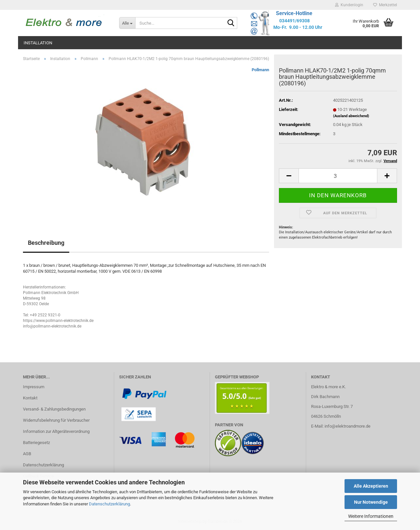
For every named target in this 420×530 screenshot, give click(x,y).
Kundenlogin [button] (349, 5)
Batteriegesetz (36, 443)
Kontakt (30, 398)
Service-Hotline (294, 13)
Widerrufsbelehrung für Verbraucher (56, 420)
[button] (289, 176)
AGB (27, 454)
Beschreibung (46, 243)
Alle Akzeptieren (371, 486)
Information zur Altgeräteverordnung (56, 431)
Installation (38, 43)
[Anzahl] (338, 176)
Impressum (34, 387)
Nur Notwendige (371, 502)
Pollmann (260, 70)
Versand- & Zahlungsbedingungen (54, 409)
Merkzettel (385, 5)
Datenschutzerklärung (109, 504)
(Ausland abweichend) (351, 116)
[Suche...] (127, 23)
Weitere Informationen (371, 516)
